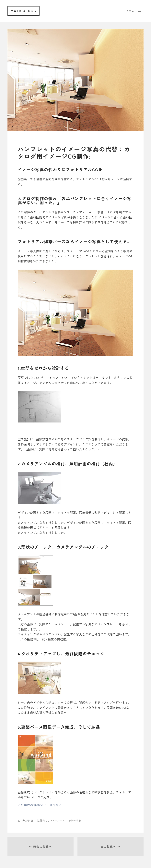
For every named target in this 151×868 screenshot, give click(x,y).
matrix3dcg (23, 11)
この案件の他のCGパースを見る (40, 805)
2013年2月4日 (25, 820)
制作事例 (76, 820)
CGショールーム (55, 820)
